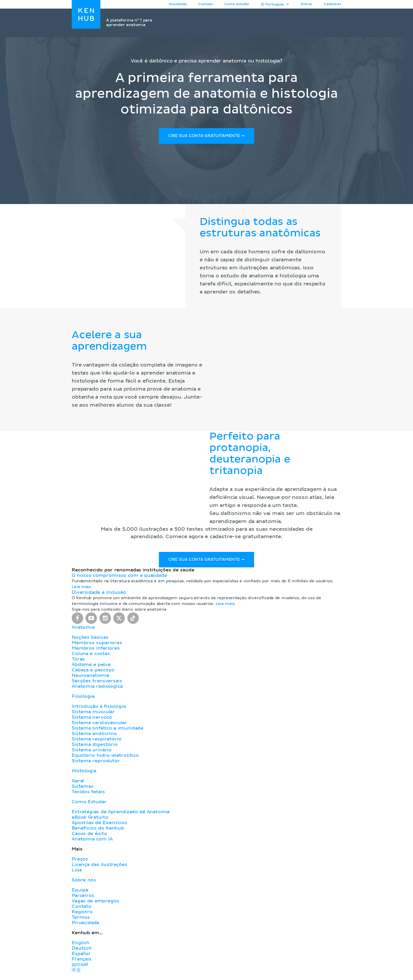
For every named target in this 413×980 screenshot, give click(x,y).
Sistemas (83, 788)
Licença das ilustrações (100, 867)
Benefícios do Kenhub (98, 830)
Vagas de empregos (95, 903)
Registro (82, 914)
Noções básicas (90, 639)
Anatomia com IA (92, 841)
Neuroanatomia (90, 677)
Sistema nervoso (92, 719)
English (81, 945)
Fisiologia (83, 698)
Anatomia (83, 629)
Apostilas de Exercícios (100, 825)
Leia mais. (82, 589)
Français (82, 961)
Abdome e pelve (91, 667)
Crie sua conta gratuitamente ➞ (207, 136)
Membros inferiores (96, 650)
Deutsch (82, 950)
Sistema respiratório (97, 741)
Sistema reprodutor (96, 763)
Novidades (178, 4)
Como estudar (237, 4)
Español (81, 956)
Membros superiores (97, 645)
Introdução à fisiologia (99, 708)
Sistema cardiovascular (99, 725)
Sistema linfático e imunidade (108, 730)
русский (80, 967)
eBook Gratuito (90, 819)
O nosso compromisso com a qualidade (119, 577)
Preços (80, 861)
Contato (82, 908)
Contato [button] (205, 4)
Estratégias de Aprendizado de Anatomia (121, 814)
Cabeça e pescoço (93, 672)
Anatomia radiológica (97, 688)
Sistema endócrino (94, 736)
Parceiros (83, 897)
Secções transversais (97, 683)
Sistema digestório (95, 746)
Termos (81, 919)
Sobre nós (84, 882)
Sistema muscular (93, 714)
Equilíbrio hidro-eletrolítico (105, 757)
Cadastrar (333, 4)
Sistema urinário (92, 752)
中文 (76, 972)
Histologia (84, 773)
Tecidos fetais (88, 794)
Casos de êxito (89, 836)
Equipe (80, 892)
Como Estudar (89, 804)
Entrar (307, 4)
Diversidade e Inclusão (99, 594)
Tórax (78, 661)
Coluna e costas (91, 656)
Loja (77, 872)
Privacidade (85, 925)
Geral (78, 783)
